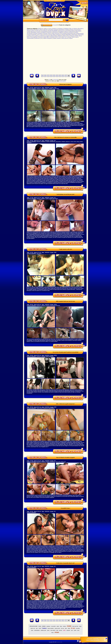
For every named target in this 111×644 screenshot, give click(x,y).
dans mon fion (75, 626)
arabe (58, 626)
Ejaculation (72, 31)
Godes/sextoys (80, 33)
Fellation (61, 32)
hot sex (62, 628)
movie (48, 630)
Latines (37, 36)
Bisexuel (33, 30)
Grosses (46, 35)
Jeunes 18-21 (31, 36)
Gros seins (40, 35)
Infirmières (69, 35)
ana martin (53, 626)
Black (41, 30)
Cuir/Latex (38, 31)
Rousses (41, 37)
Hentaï (64, 35)
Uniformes (37, 38)
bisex (61, 626)
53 (54, 76)
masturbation (37, 630)
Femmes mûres (47, 33)
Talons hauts (75, 37)
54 (57, 76)
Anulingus (60, 29)
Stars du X (64, 37)
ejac (37, 628)
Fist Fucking (63, 33)
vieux (53, 633)
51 (48, 76)
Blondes (46, 30)
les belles (78, 628)
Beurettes (80, 29)
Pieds (28, 37)
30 (57, 80)
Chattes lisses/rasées (75, 30)
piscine (61, 630)
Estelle (40, 626)
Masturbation (54, 36)
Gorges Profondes (32, 35)
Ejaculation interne (36, 32)
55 (60, 76)
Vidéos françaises (48, 38)
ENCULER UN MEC (34, 626)
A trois (49, 29)
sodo (64, 630)
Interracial (75, 35)
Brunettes (62, 30)
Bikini (28, 30)
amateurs (48, 626)
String (69, 37)
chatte (69, 626)
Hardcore (59, 35)
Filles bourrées (56, 33)
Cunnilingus (44, 31)
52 (51, 76)
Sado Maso (46, 37)
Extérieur (49, 32)
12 (53, 80)
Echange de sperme (64, 31)
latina (69, 628)
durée (61, 81)
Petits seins (78, 36)
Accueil (55, 25)
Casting (67, 30)
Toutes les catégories (32, 29)
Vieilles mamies (57, 38)
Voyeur (71, 38)
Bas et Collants (73, 29)
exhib (40, 628)
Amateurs (54, 29)
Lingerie (48, 36)
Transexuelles (30, 38)
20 (56, 80)
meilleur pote (43, 630)
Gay (74, 33)
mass (32, 630)
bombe (64, 626)
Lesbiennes (42, 36)
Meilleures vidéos (43, 29)
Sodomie (52, 37)
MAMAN (44, 626)
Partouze (72, 36)
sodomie (68, 630)
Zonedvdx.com (59, 642)
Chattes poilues (31, 31)
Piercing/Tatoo (34, 37)
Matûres (60, 36)
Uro (41, 38)
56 (63, 76)
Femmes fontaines (38, 33)
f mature (44, 628)
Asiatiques (66, 29)
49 (42, 76)
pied (57, 630)
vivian (57, 632)
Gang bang (70, 33)
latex (66, 628)
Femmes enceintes (68, 32)
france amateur (51, 628)
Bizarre (38, 30)
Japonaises (81, 35)
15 (54, 80)
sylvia (75, 630)
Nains (64, 36)
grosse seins (57, 628)
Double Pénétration (53, 31)
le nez (73, 628)
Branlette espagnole (54, 30)
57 (66, 76)
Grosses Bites (52, 35)
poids (64, 81)
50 (45, 76)
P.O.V (68, 36)
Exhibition (44, 32)
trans (78, 630)
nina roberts (53, 630)
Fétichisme (55, 32)
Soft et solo (58, 37)
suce (72, 630)
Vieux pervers (65, 38)
